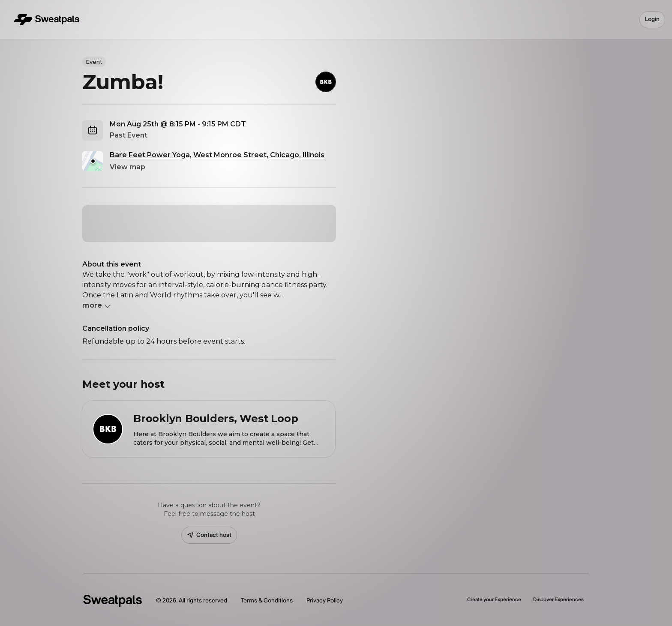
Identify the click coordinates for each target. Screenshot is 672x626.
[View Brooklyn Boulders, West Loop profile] (209, 429)
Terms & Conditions (267, 601)
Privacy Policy (325, 601)
